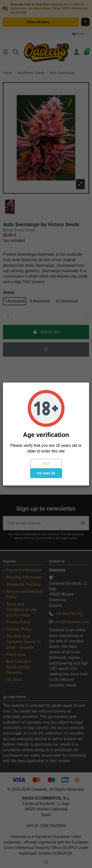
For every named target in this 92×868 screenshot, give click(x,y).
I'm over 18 (46, 473)
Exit (46, 464)
